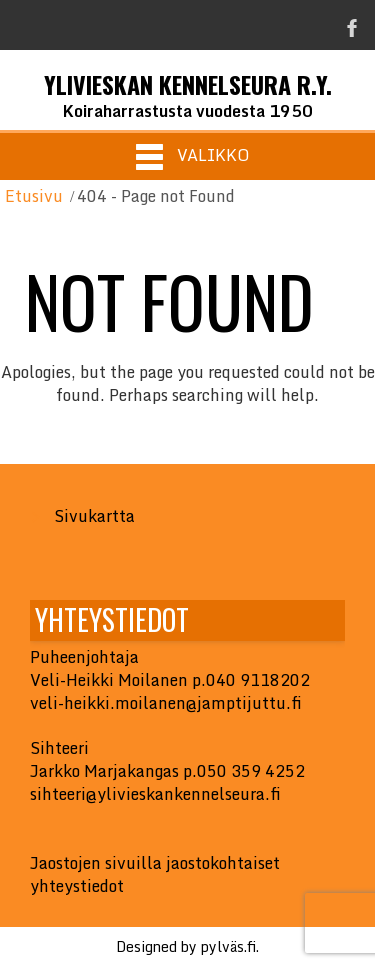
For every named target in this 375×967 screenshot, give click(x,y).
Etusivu (34, 196)
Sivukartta (94, 516)
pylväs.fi (228, 946)
